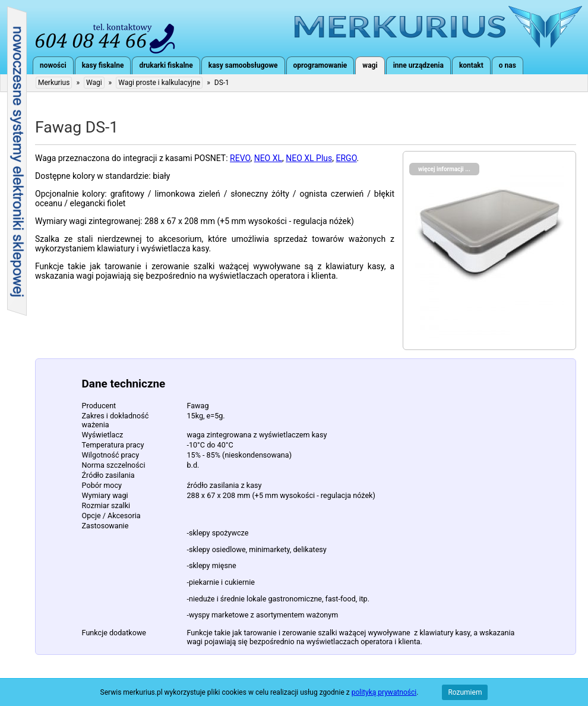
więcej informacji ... (444, 169)
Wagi (94, 83)
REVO (240, 158)
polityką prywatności (384, 692)
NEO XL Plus (309, 158)
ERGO (347, 158)
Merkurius (438, 27)
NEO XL (268, 158)
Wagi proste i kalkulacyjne (159, 83)
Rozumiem (465, 692)
